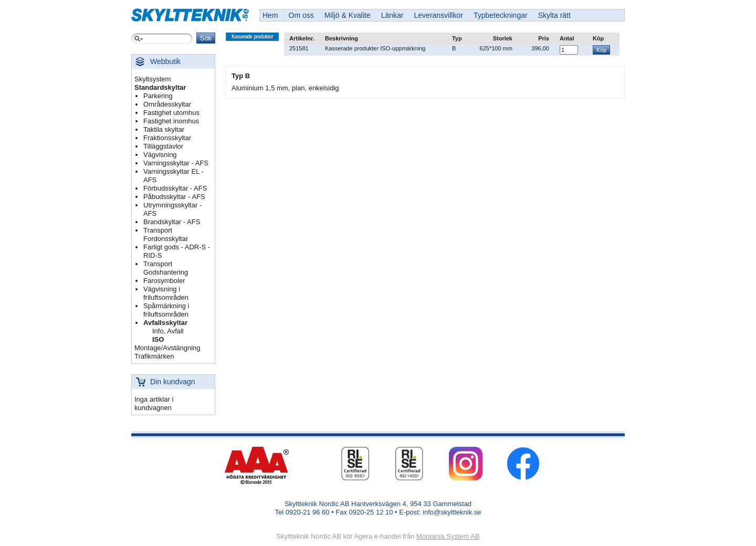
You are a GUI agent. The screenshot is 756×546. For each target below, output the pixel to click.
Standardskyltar (160, 87)
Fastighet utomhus (171, 113)
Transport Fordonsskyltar (166, 234)
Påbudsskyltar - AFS (174, 197)
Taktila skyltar (164, 129)
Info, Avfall (168, 331)
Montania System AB (448, 536)
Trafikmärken (154, 356)
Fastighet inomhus (171, 121)
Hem (270, 15)
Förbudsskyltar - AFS (175, 188)
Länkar (392, 15)
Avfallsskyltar (165, 323)
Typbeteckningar (501, 15)
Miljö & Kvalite (348, 15)
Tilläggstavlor (163, 146)
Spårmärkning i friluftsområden (166, 310)
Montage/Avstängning (167, 348)
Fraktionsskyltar (167, 138)
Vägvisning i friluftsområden (166, 293)
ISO (158, 339)
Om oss (301, 15)
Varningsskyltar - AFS (176, 163)
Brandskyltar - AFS (172, 222)
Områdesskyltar (167, 104)
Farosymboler (164, 281)
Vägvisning (160, 155)
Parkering (158, 96)
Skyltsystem (153, 79)
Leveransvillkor (439, 15)
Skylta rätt (554, 15)
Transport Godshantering (166, 268)
